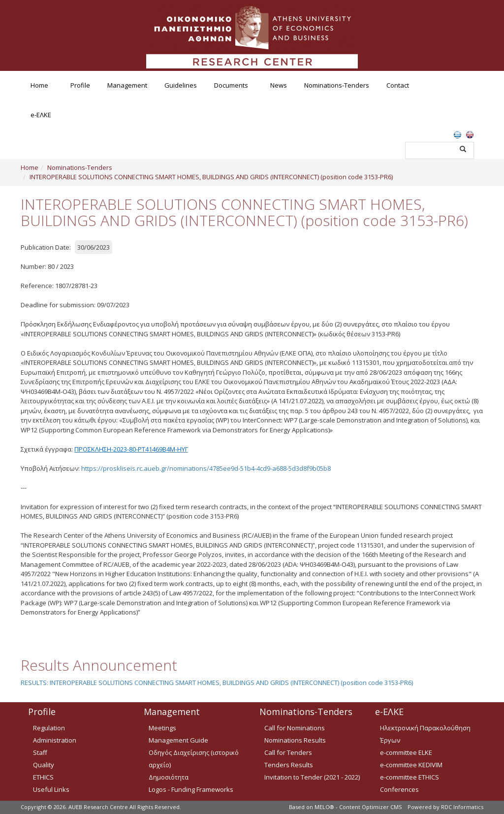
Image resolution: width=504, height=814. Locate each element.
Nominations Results (295, 740)
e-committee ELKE (406, 752)
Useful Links (51, 789)
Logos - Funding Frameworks (191, 789)
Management (127, 85)
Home (39, 85)
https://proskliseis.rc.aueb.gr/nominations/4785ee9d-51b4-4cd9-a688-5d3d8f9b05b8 (206, 468)
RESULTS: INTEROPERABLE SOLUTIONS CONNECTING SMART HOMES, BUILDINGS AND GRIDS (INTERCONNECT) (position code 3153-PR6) (217, 683)
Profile (80, 85)
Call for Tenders (288, 752)
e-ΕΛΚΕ (41, 115)
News (279, 85)
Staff (40, 752)
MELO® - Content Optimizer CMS (358, 807)
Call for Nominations (295, 728)
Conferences (399, 789)
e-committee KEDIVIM (411, 765)
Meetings (162, 728)
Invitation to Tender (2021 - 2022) (312, 777)
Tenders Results (289, 765)
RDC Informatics (462, 807)
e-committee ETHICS (409, 777)
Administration (55, 740)
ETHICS (43, 777)
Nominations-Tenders (337, 85)
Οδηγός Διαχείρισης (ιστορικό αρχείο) (194, 759)
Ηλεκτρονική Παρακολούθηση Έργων (425, 734)
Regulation (49, 728)
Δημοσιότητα (169, 777)
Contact (398, 85)
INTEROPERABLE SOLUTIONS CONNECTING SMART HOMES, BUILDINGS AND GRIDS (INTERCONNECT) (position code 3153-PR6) (211, 177)
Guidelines (181, 85)
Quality (44, 765)
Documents (231, 85)
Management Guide (178, 740)
